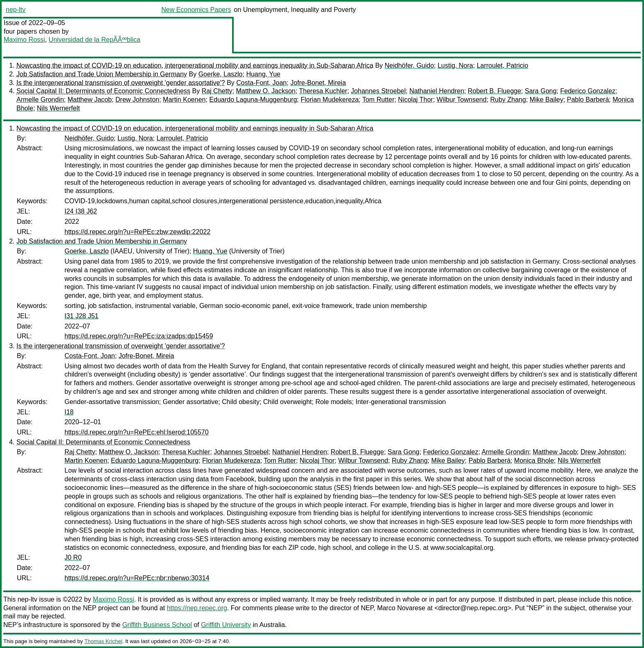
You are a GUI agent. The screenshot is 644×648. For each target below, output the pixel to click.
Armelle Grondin (40, 100)
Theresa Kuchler (323, 91)
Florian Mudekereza (330, 100)
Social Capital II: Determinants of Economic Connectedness (103, 91)
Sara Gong (541, 91)
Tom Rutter (378, 100)
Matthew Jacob (90, 100)
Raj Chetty (217, 91)
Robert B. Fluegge (494, 91)
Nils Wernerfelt (59, 108)
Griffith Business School (157, 625)
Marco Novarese (401, 608)
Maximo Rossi (24, 40)
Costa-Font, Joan (261, 83)
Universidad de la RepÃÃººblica (94, 40)
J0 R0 (73, 557)
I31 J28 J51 (82, 316)
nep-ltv (16, 10)
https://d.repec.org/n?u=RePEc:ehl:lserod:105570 (137, 432)
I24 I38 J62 (81, 211)
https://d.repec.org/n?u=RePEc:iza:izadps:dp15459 (139, 336)
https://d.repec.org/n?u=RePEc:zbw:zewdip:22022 (137, 232)
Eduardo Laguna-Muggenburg (253, 100)
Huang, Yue (263, 74)
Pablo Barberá (588, 100)
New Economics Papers (196, 10)
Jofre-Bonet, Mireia (318, 83)
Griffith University (226, 625)
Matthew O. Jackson (266, 91)
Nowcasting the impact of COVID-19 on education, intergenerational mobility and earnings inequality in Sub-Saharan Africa (195, 65)
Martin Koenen (184, 100)
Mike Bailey (547, 100)
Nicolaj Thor (415, 100)
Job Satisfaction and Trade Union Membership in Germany (102, 74)
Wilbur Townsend (462, 100)
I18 (69, 412)
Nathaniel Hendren (437, 91)
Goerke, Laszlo (221, 74)
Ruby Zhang (508, 100)
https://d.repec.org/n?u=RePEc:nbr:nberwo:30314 (137, 578)
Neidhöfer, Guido (409, 65)
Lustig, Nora (455, 65)
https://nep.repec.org (197, 608)
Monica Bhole (534, 461)
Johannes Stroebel (378, 91)
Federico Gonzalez (588, 91)
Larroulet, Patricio (503, 65)
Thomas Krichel (103, 641)
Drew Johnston (137, 100)
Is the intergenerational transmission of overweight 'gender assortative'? (121, 83)
